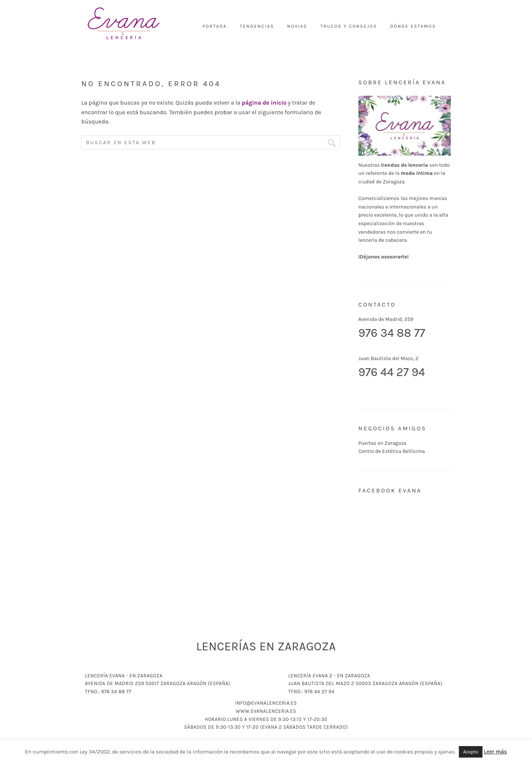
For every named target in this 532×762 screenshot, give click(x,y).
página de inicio (264, 103)
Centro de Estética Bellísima (392, 451)
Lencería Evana (124, 24)
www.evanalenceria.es (266, 711)
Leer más (496, 752)
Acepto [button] (471, 752)
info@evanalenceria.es (266, 703)
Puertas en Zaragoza (382, 443)
